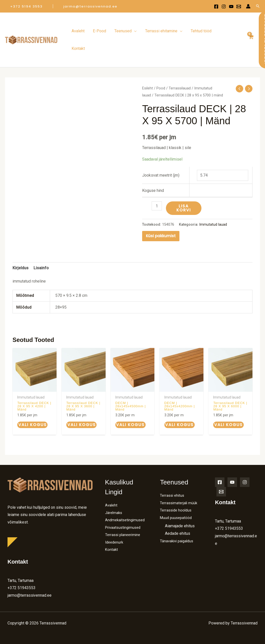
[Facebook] (216, 7)
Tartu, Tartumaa (21, 560)
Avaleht (112, 485)
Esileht (148, 69)
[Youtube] (231, 7)
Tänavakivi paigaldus (178, 521)
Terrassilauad (180, 69)
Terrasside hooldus (177, 490)
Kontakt (112, 537)
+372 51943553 (22, 568)
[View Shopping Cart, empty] (249, 30)
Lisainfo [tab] (41, 248)
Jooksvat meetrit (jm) (161, 155)
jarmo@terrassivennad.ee (30, 575)
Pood (161, 69)
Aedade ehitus (178, 513)
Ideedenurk (115, 530)
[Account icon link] (248, 6)
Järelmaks (114, 492)
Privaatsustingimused (124, 515)
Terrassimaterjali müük (180, 483)
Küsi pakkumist (161, 216)
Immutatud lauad (213, 205)
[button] (26, 6)
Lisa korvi (184, 188)
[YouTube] (232, 462)
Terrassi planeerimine (124, 522)
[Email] (221, 471)
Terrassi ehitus (173, 475)
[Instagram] (224, 7)
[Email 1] (239, 7)
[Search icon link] (258, 6)
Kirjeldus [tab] (21, 248)
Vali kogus (32, 405)
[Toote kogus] (157, 186)
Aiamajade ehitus (180, 506)
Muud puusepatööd (177, 498)
